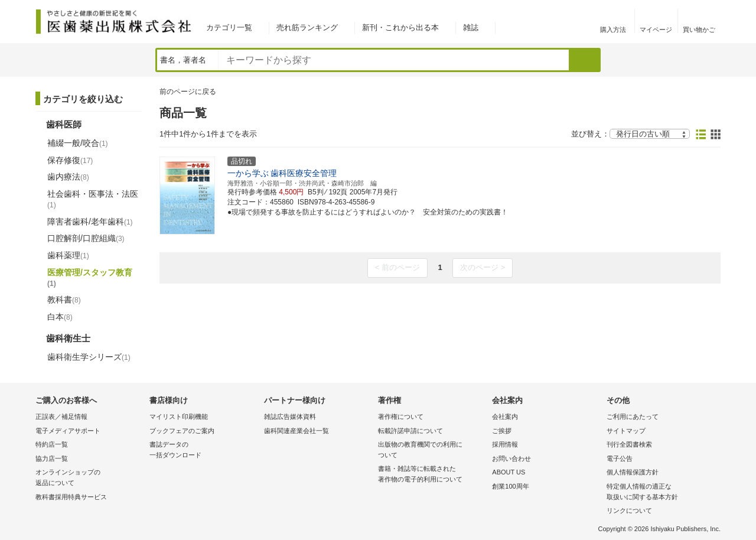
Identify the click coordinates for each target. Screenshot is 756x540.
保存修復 (70, 160)
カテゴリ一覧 (229, 27)
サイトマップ (626, 431)
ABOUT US (509, 472)
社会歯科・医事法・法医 (93, 199)
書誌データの (203, 450)
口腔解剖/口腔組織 (86, 238)
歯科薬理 (68, 255)
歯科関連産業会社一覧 (296, 431)
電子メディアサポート (68, 431)
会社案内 (505, 417)
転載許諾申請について (410, 431)
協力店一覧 (52, 458)
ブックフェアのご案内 (182, 431)
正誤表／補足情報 (61, 417)
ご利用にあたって (633, 417)
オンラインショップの (89, 478)
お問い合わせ (511, 458)
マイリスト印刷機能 (179, 417)
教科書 (64, 300)
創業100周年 (510, 486)
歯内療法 (68, 177)
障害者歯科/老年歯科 (90, 222)
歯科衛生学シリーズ (89, 357)
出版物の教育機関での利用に (432, 450)
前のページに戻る (188, 92)
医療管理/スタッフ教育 (90, 278)
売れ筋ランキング (307, 27)
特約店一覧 (52, 444)
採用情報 (505, 444)
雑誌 (471, 27)
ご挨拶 (502, 431)
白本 (60, 317)
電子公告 (620, 458)
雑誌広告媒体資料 (290, 417)
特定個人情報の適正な (661, 492)
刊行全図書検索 (629, 444)
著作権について (401, 417)
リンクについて (629, 510)
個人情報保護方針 (633, 472)
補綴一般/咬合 (78, 143)
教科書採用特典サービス (71, 497)
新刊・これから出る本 (400, 27)
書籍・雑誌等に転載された (432, 475)
